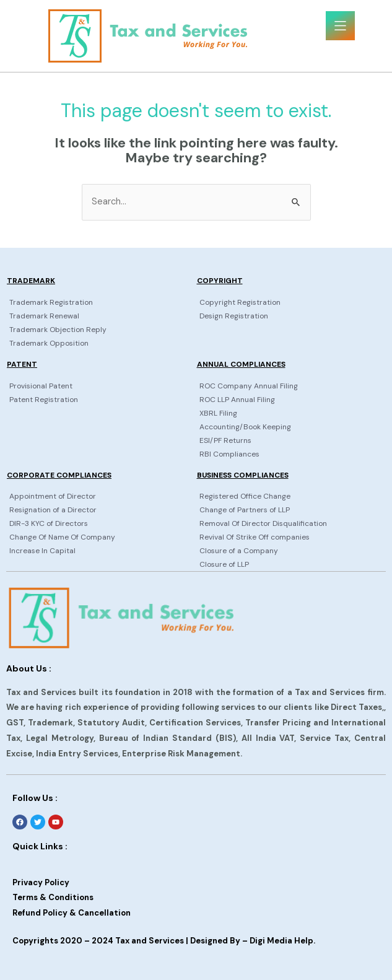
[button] (340, 26)
